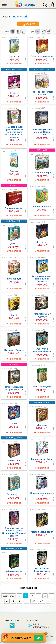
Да (39, 638)
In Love (14, 93)
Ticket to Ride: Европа (42, 173)
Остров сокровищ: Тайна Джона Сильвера (42, 279)
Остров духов (14, 494)
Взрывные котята (14, 208)
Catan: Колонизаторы (42, 56)
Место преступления (42, 532)
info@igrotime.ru (42, 627)
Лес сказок (42, 242)
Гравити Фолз (14, 460)
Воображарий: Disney (42, 459)
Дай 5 (14, 315)
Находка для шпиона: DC (42, 494)
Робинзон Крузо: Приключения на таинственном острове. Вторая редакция (14, 132)
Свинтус (14, 171)
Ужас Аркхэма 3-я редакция (42, 315)
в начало (9, 596)
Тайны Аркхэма (14, 571)
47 (42, 601)
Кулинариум (14, 279)
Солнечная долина (42, 207)
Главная (6, 17)
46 (34, 601)
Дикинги (42, 425)
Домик (14, 244)
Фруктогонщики (42, 387)
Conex (14, 423)
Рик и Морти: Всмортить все (42, 570)
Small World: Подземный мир (42, 350)
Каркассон (14, 56)
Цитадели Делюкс (14, 350)
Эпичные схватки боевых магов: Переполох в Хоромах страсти (14, 532)
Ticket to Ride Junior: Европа (42, 93)
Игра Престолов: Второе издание (14, 388)
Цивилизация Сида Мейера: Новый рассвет (42, 132)
